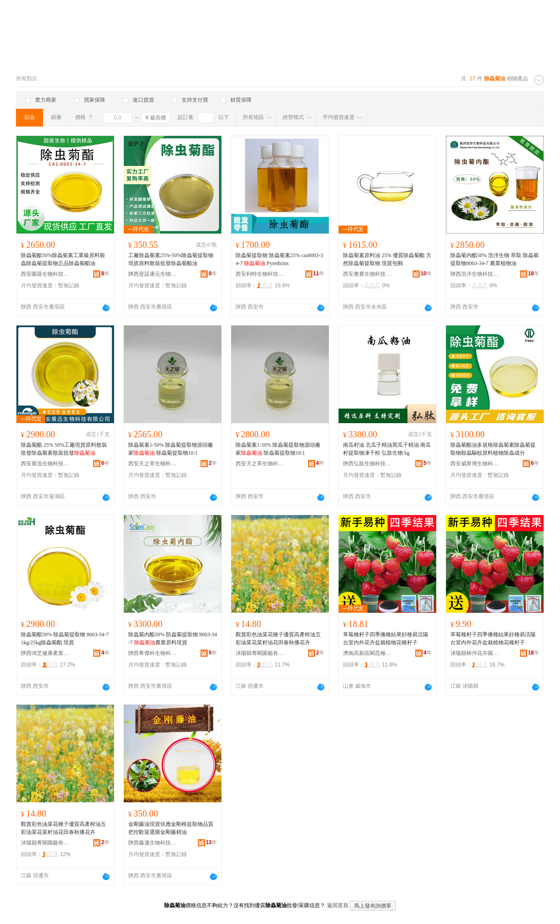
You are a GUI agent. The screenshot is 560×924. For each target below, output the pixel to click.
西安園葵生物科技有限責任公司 (45, 274)
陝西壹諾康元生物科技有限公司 (153, 274)
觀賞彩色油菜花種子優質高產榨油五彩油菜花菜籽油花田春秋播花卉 (278, 638)
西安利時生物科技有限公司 (260, 274)
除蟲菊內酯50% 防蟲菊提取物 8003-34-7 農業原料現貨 (173, 638)
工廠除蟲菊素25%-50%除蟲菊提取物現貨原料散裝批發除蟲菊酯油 (171, 259)
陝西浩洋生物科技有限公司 (475, 274)
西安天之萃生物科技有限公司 (153, 464)
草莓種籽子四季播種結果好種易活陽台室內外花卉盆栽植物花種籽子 (386, 638)
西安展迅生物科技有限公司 (45, 464)
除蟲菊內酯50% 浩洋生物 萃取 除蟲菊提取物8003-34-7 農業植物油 (495, 259)
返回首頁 (338, 905)
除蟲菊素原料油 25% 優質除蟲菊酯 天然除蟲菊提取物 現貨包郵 (387, 259)
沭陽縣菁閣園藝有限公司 (260, 653)
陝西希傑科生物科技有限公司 (153, 653)
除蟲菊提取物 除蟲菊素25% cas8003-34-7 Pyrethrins (279, 259)
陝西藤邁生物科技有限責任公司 (153, 843)
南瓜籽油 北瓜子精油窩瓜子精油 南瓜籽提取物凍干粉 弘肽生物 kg (387, 449)
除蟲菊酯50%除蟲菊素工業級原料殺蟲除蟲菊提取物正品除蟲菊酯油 (63, 259)
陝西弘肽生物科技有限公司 (367, 464)
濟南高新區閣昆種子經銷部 (367, 653)
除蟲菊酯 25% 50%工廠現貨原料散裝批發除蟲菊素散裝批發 (64, 449)
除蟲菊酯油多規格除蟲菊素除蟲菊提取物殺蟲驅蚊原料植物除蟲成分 (493, 449)
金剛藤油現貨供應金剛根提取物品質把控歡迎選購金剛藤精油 (171, 828)
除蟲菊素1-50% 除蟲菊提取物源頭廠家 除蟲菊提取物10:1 (171, 449)
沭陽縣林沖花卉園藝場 (475, 653)
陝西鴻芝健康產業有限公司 (45, 653)
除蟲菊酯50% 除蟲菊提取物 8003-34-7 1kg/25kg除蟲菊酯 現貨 (65, 638)
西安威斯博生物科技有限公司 (475, 464)
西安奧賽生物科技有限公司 (367, 274)
